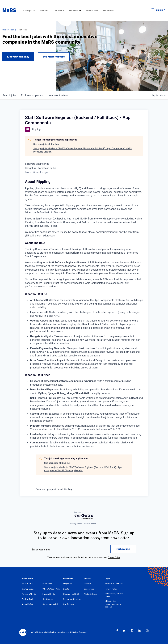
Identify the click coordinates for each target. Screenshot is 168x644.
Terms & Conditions (114, 584)
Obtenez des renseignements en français (113, 604)
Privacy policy (76, 524)
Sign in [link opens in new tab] (160, 10)
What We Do (27, 584)
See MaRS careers (54, 57)
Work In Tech (8, 30)
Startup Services (29, 589)
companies (32, 95)
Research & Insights (72, 599)
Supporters (89, 589)
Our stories (108, 10)
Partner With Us (29, 594)
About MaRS (27, 604)
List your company (18, 57)
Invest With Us (49, 594)
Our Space (47, 584)
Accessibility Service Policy (114, 595)
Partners (44, 10)
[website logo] (9, 10)
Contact (88, 584)
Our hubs (73, 10)
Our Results (68, 604)
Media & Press (91, 594)
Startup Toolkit (70, 594)
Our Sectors (48, 599)
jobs (9, 95)
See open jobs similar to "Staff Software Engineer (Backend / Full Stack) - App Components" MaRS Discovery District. (82, 150)
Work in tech (92, 10)
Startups (27, 10)
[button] (148, 10)
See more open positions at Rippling (54, 489)
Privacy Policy (114, 557)
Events (66, 589)
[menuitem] (29, 10)
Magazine (67, 584)
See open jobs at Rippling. (46, 144)
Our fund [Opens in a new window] (58, 10)
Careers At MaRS (50, 604)
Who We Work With (51, 589)
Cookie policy (90, 524)
